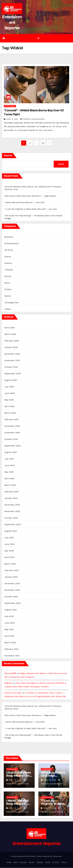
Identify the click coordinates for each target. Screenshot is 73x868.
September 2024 (13, 446)
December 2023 (12, 505)
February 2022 (12, 649)
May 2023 (9, 551)
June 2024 (10, 466)
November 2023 (12, 511)
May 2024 (9, 472)
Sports (8, 296)
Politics (8, 289)
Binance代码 (10, 673)
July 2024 (9, 459)
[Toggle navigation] (38, 38)
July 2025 (9, 387)
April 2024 (9, 479)
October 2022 (11, 597)
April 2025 (9, 406)
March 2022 (10, 643)
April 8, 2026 (12, 119)
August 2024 (11, 452)
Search (8, 156)
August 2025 (11, 380)
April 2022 (9, 636)
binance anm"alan (13, 693)
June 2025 (10, 393)
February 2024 (12, 492)
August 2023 (11, 531)
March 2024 (10, 485)
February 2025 (12, 420)
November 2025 (12, 361)
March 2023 (10, 564)
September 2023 (13, 525)
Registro (8, 683)
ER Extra (9, 250)
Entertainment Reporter (12, 22)
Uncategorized (12, 303)
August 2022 (11, 610)
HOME (9, 862)
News (7, 283)
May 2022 (9, 630)
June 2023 (10, 544)
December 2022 (12, 584)
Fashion (8, 263)
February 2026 (12, 341)
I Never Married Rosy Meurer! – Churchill (24, 203)
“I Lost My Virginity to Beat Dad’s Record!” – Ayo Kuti (31, 209)
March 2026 (10, 334)
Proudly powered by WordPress (23, 856)
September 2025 (13, 374)
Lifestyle (9, 270)
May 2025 (9, 400)
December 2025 (12, 354)
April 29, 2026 (15, 780)
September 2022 (13, 603)
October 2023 (11, 518)
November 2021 (12, 656)
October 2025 (11, 367)
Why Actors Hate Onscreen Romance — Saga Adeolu (30, 196)
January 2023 (11, 577)
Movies (8, 276)
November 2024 (12, 433)
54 (43, 143)
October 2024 (11, 439)
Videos (8, 309)
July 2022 (9, 616)
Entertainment (10, 106)
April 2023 (9, 557)
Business (9, 237)
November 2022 (12, 590)
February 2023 (12, 570)
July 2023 (9, 538)
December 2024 (12, 426)
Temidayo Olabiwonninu (32, 119)
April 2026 (10, 328)
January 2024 (11, 498)
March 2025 (10, 413)
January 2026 (11, 347)
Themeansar (57, 856)
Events (8, 257)
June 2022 (10, 623)
